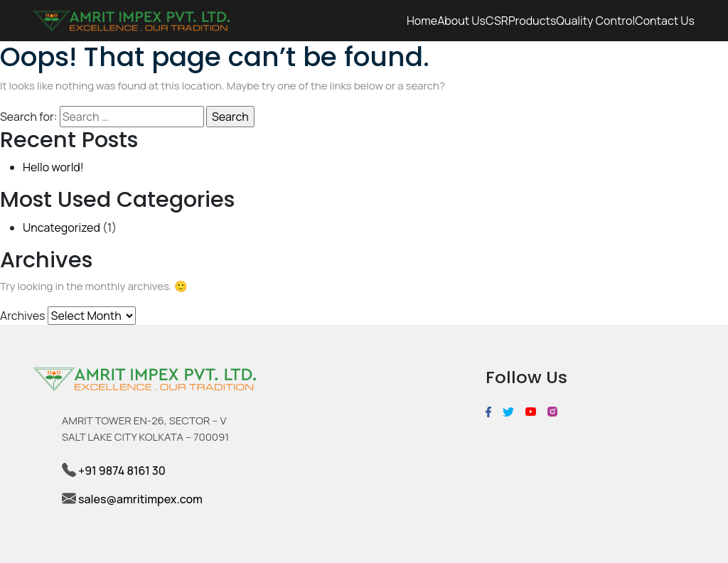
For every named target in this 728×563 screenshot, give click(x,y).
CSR (497, 21)
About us (461, 21)
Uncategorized (61, 227)
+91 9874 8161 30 (121, 471)
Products (532, 21)
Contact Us (665, 21)
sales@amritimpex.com (140, 499)
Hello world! (53, 167)
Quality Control (595, 21)
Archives (22, 316)
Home (422, 21)
